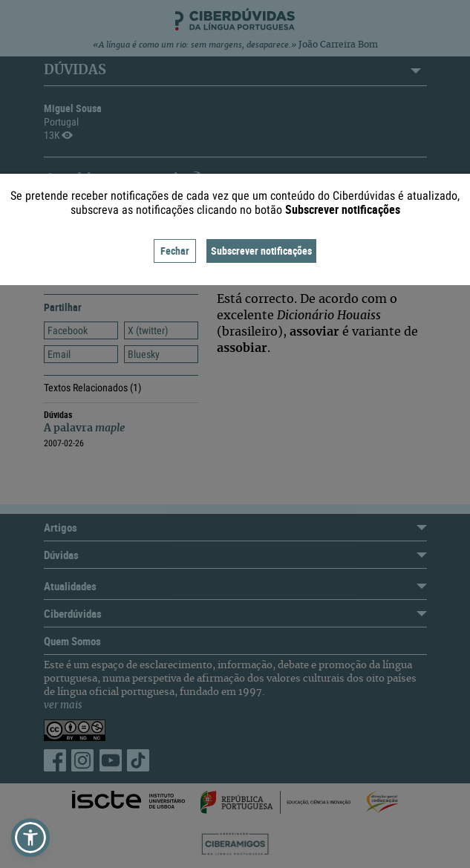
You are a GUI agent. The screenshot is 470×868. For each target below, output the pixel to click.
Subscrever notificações (261, 251)
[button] (30, 838)
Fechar (175, 251)
